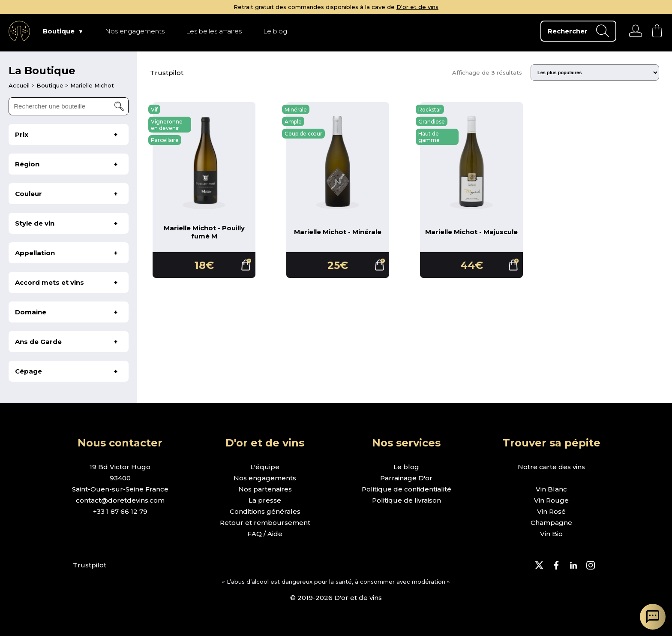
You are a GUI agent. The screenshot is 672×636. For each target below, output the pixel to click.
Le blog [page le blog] (406, 467)
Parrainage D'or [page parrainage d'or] (406, 478)
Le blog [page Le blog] (275, 31)
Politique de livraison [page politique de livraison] (406, 500)
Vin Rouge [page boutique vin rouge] (551, 500)
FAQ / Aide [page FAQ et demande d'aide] (265, 534)
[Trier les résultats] (595, 72)
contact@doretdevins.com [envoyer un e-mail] (120, 500)
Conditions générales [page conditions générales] (265, 511)
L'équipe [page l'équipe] (265, 467)
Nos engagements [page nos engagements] (265, 478)
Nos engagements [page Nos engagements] (135, 31)
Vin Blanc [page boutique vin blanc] (551, 489)
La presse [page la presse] (265, 500)
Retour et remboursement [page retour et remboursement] (265, 523)
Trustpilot (167, 73)
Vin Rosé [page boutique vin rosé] (551, 511)
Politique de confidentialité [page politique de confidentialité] (406, 489)
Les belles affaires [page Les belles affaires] (214, 31)
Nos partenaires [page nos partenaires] (265, 489)
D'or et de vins (417, 7)
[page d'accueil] (20, 85)
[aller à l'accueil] (19, 31)
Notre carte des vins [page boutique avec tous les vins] (551, 467)
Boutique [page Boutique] (59, 31)
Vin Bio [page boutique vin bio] (551, 534)
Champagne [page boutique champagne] (551, 523)
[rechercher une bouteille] (69, 106)
